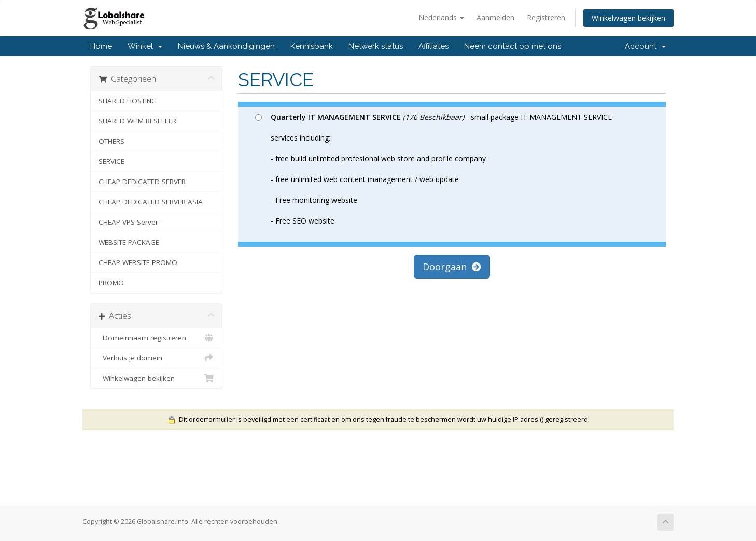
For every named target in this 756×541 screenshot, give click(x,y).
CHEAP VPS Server (128, 222)
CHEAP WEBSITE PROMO (138, 262)
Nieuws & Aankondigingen (226, 46)
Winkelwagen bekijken (628, 18)
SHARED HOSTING (128, 101)
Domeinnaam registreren (156, 338)
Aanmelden (495, 17)
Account (645, 46)
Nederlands (441, 17)
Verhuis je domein (156, 358)
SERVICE (111, 161)
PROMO (111, 283)
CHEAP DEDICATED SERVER (142, 182)
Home (101, 46)
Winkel (145, 46)
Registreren (546, 17)
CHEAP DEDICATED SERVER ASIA (151, 202)
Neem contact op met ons (513, 46)
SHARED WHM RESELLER (137, 121)
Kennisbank (312, 46)
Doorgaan (452, 267)
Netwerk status (376, 46)
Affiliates (433, 46)
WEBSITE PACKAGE (129, 242)
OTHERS (111, 141)
